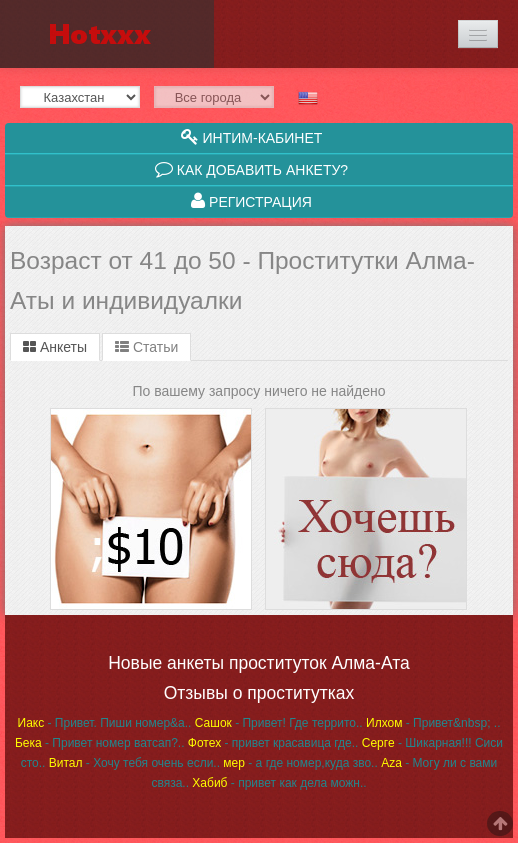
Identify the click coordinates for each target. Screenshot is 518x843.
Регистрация (251, 201)
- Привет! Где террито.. (279, 723)
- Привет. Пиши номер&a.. (105, 723)
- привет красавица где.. (273, 743)
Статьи (146, 347)
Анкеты (55, 347)
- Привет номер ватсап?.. (100, 743)
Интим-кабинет (252, 137)
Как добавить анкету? (251, 169)
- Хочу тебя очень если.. (134, 763)
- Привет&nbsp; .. (433, 723)
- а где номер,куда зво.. (300, 763)
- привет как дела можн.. (279, 783)
